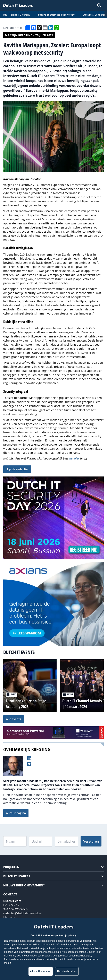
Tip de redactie (17, 469)
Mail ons (9, 917)
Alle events (14, 719)
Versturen (91, 841)
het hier (74, 458)
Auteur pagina (16, 813)
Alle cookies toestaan (41, 971)
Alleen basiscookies (67, 971)
